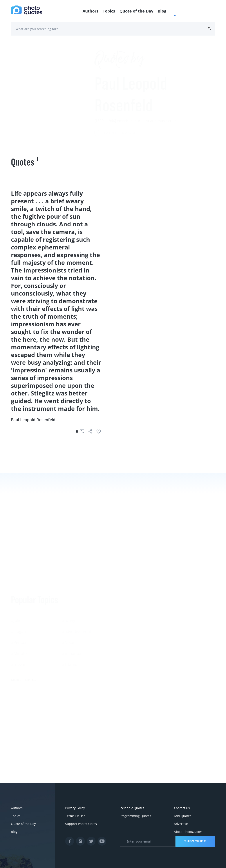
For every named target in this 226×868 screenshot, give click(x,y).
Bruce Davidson (179, 637)
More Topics (24, 642)
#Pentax (19, 604)
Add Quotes (183, 816)
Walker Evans (125, 648)
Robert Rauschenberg (133, 637)
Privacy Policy (75, 808)
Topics (109, 11)
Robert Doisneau (180, 648)
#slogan (18, 593)
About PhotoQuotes (188, 832)
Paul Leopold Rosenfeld (33, 420)
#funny (69, 582)
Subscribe (195, 841)
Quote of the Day (136, 11)
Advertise (181, 824)
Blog (162, 11)
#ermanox (71, 615)
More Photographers (136, 674)
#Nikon (69, 604)
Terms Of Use (75, 816)
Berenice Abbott (128, 615)
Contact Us (182, 808)
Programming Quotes (135, 816)
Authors (90, 11)
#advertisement (77, 593)
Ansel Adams (176, 615)
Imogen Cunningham (133, 659)
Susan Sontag (126, 626)
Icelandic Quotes (132, 808)
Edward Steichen (179, 626)
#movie (18, 626)
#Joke (16, 582)
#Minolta (19, 615)
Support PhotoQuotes (81, 824)
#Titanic (69, 626)
